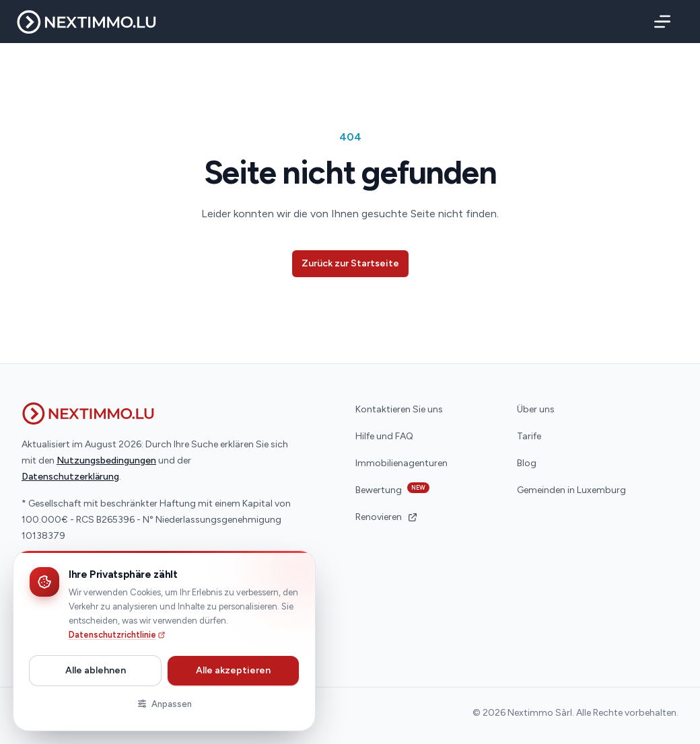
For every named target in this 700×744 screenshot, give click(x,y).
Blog (527, 463)
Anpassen (164, 704)
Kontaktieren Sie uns (399, 409)
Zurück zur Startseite (350, 263)
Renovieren (387, 517)
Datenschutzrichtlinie (117, 635)
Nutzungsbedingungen (106, 460)
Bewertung (392, 489)
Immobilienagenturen (401, 463)
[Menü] (660, 22)
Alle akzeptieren (233, 670)
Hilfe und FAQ (384, 436)
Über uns (536, 409)
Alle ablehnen (96, 670)
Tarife (529, 436)
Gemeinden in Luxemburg (571, 490)
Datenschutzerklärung (70, 477)
